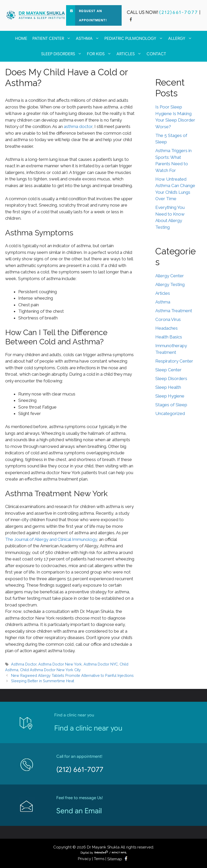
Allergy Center (170, 276)
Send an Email (79, 811)
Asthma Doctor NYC (101, 664)
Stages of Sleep (171, 405)
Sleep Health (168, 387)
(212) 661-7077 (80, 769)
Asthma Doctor (24, 664)
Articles (130, 54)
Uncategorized (170, 413)
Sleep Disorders (63, 54)
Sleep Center (168, 370)
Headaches (166, 328)
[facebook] (131, 20)
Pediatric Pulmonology (135, 39)
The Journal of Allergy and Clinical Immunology (51, 539)
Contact (156, 54)
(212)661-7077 (179, 12)
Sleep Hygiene (170, 396)
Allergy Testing (170, 284)
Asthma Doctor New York (60, 664)
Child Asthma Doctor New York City (50, 670)
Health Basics (169, 337)
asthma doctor (78, 126)
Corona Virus (168, 319)
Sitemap (115, 859)
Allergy (181, 39)
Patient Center (53, 39)
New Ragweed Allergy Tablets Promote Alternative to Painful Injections (72, 675)
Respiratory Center (174, 361)
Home (21, 39)
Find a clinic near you (88, 728)
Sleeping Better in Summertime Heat (43, 681)
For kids (100, 54)
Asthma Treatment (174, 311)
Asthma (89, 39)
